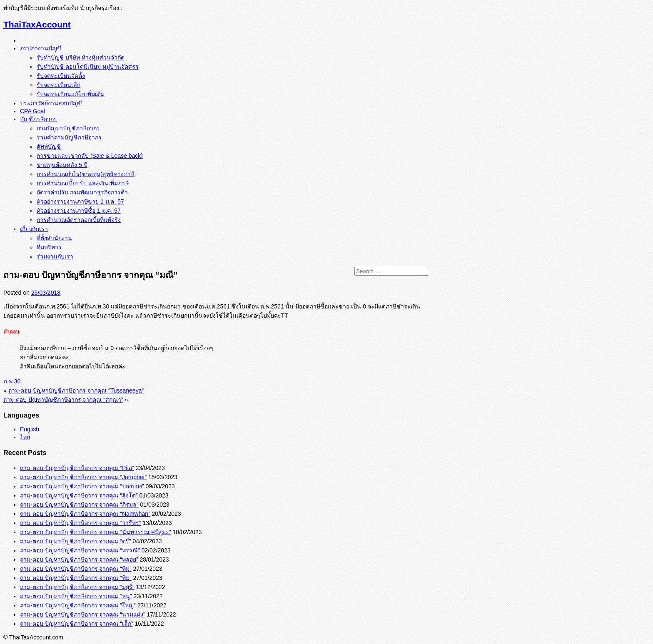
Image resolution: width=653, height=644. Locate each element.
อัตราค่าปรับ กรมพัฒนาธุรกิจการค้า (82, 192)
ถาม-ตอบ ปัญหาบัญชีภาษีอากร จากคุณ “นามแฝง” (83, 614)
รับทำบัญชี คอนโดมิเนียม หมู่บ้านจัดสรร (88, 67)
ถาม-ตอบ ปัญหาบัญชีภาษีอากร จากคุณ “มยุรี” (77, 587)
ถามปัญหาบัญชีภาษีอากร (68, 128)
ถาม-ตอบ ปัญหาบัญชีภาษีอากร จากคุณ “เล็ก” (77, 624)
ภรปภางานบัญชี (41, 48)
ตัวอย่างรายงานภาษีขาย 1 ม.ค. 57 (80, 201)
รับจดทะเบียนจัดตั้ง (61, 76)
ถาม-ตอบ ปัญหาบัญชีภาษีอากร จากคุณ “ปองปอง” (82, 486)
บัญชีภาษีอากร (39, 119)
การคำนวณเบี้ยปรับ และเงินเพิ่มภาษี (83, 183)
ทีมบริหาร (49, 247)
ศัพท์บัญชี (49, 147)
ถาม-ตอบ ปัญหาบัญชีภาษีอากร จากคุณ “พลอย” (79, 559)
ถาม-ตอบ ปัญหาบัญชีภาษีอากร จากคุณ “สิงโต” (79, 495)
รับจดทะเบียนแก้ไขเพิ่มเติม (71, 94)
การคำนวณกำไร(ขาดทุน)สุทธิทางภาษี (86, 174)
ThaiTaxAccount (37, 24)
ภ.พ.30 (12, 381)
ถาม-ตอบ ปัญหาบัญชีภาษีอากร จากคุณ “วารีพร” (81, 523)
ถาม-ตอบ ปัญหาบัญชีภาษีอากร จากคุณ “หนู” (76, 596)
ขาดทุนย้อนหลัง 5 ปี (62, 165)
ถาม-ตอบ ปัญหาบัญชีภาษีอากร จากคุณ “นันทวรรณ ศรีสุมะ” (96, 532)
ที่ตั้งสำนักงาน (54, 238)
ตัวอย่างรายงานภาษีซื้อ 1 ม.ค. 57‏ (79, 211)
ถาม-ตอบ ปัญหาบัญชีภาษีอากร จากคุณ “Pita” (77, 468)
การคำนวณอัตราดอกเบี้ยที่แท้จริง (79, 220)
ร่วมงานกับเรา (55, 256)
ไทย (25, 437)
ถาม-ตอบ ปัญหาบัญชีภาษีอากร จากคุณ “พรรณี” (80, 550)
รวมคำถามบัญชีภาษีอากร (69, 137)
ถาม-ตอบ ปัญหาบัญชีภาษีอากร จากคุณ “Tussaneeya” (76, 390)
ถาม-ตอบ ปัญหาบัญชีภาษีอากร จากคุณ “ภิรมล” (79, 505)
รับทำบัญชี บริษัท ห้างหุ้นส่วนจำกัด (81, 57)
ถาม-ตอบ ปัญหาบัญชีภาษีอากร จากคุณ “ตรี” (76, 541)
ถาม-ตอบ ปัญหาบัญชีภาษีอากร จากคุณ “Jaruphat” (83, 477)
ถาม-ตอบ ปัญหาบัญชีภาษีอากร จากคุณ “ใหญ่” (78, 605)
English (30, 429)
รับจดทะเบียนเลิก (59, 85)
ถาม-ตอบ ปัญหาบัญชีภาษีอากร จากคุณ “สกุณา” (63, 400)
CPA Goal (32, 111)
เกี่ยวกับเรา (34, 229)
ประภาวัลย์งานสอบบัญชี (51, 103)
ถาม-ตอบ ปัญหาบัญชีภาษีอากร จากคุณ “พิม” (76, 569)
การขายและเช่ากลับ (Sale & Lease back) (90, 156)
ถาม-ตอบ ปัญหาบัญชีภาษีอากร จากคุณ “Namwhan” (85, 514)
